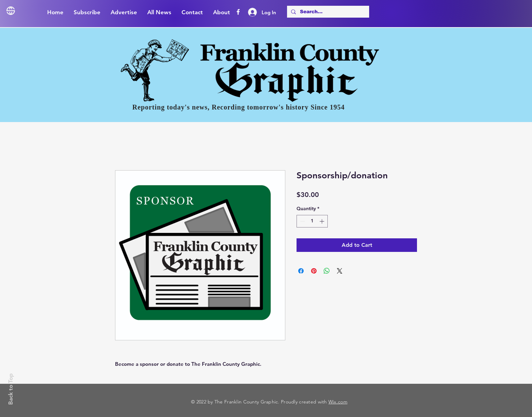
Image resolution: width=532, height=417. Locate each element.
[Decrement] (302, 221)
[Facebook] (238, 12)
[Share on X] (340, 271)
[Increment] (322, 221)
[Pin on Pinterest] (314, 271)
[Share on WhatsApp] (327, 271)
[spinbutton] (312, 221)
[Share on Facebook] (301, 271)
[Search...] (327, 12)
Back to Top (11, 389)
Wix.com (338, 402)
